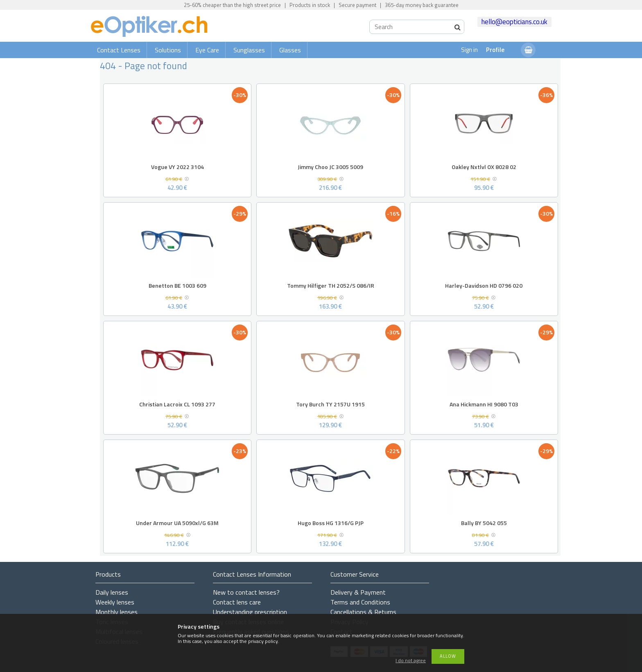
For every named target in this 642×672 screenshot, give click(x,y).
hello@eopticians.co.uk (514, 22)
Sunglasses (249, 50)
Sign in (469, 50)
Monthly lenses (116, 612)
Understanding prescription (250, 612)
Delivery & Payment (358, 592)
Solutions (168, 50)
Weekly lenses (115, 602)
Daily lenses (112, 592)
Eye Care (207, 50)
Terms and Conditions (360, 602)
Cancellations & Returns (363, 612)
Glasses (290, 50)
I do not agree (411, 661)
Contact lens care (237, 602)
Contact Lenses (119, 50)
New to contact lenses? (246, 592)
